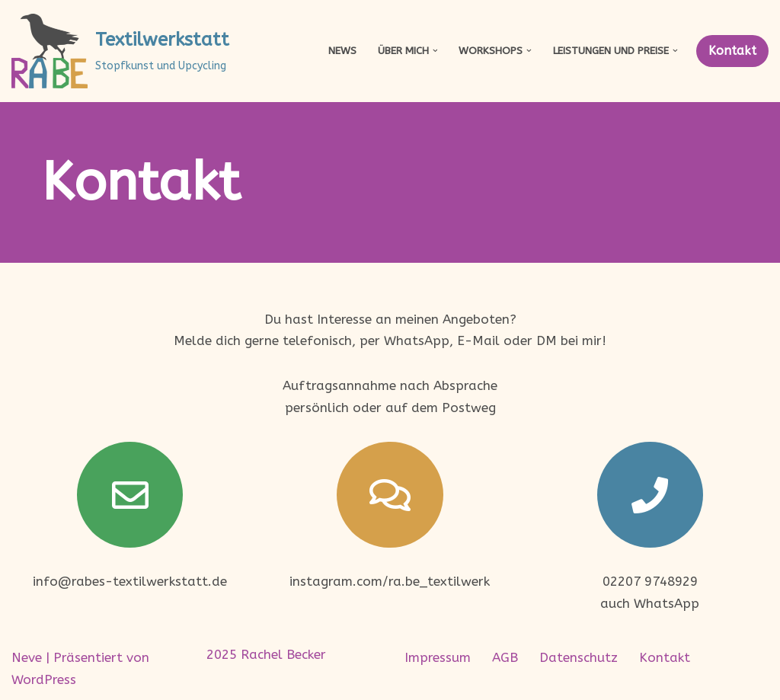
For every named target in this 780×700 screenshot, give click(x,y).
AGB (505, 657)
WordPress (44, 679)
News (342, 51)
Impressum (438, 657)
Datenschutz (579, 657)
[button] (435, 51)
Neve (27, 657)
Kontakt (732, 51)
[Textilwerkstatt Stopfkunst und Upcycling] (120, 51)
